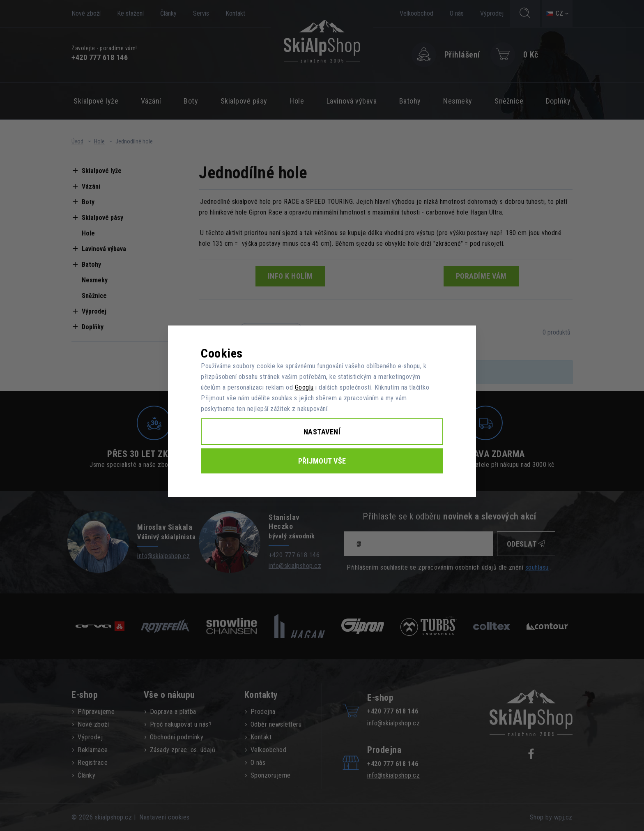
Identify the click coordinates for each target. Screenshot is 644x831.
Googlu (304, 387)
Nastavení (322, 432)
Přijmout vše (322, 461)
